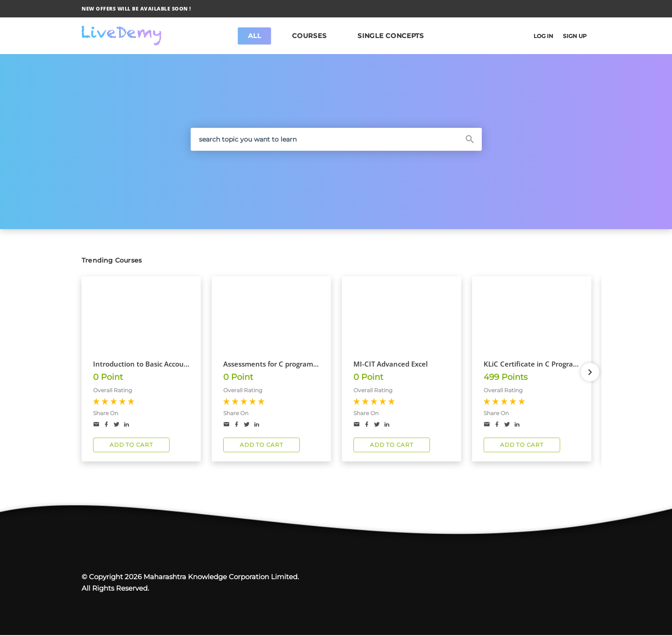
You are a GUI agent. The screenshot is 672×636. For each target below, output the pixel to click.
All (254, 36)
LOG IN (538, 36)
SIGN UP (573, 36)
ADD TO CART (131, 445)
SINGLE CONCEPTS (391, 36)
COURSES (309, 36)
